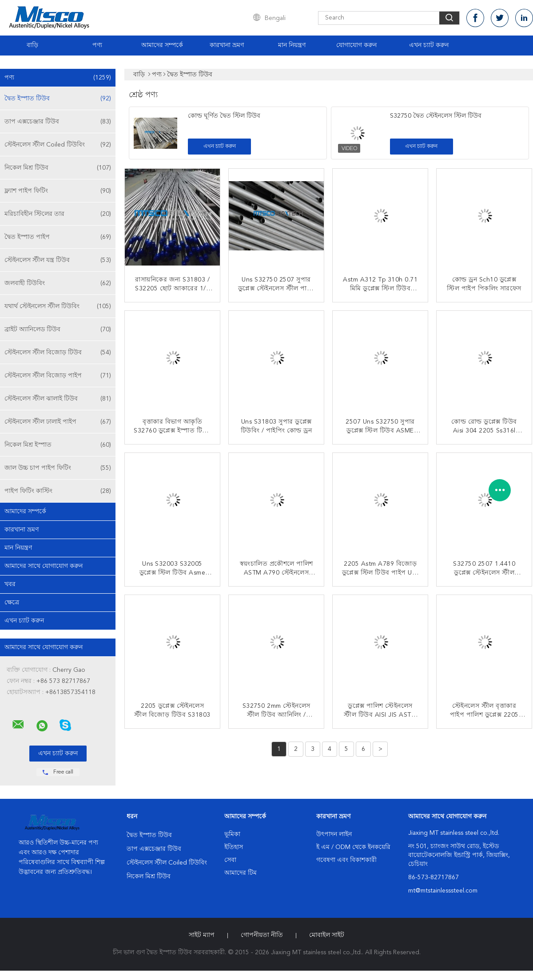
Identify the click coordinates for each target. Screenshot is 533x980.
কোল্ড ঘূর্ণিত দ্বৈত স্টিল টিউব (224, 116)
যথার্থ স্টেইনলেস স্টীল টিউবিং (58, 306)
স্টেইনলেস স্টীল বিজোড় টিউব (58, 353)
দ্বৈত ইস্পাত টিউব (58, 99)
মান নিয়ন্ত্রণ (292, 45)
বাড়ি (32, 45)
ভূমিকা (232, 834)
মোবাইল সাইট (327, 935)
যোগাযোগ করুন (356, 45)
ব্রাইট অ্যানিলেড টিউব (58, 329)
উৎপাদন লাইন (334, 834)
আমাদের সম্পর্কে (162, 45)
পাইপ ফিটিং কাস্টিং (58, 491)
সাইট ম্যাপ (202, 935)
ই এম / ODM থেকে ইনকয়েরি (353, 847)
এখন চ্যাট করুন (429, 45)
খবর (10, 584)
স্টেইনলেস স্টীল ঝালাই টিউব (58, 399)
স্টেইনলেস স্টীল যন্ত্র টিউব (58, 260)
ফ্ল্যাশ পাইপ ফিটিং (58, 191)
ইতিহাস (234, 847)
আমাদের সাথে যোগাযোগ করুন (44, 566)
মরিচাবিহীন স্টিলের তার (58, 214)
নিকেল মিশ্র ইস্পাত (58, 445)
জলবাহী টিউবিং (58, 283)
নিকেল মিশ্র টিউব (58, 168)
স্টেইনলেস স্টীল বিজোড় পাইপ (58, 376)
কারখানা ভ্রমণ (227, 45)
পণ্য (97, 45)
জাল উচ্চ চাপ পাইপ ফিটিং (58, 468)
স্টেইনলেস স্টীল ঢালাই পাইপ (58, 422)
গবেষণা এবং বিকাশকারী (346, 860)
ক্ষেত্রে (12, 603)
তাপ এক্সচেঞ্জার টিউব (58, 122)
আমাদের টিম (241, 873)
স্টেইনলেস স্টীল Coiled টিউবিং (58, 145)
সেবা (230, 860)
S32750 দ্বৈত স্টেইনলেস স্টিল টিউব (436, 116)
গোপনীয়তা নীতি (262, 935)
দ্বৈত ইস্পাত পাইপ (58, 237)
